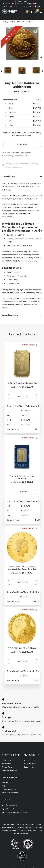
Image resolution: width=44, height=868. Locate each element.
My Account (7, 764)
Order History (29, 767)
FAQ (4, 786)
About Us (6, 783)
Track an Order (30, 764)
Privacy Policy (7, 767)
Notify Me (22, 145)
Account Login (30, 760)
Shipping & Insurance (10, 793)
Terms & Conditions (9, 770)
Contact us (6, 760)
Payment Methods (9, 789)
